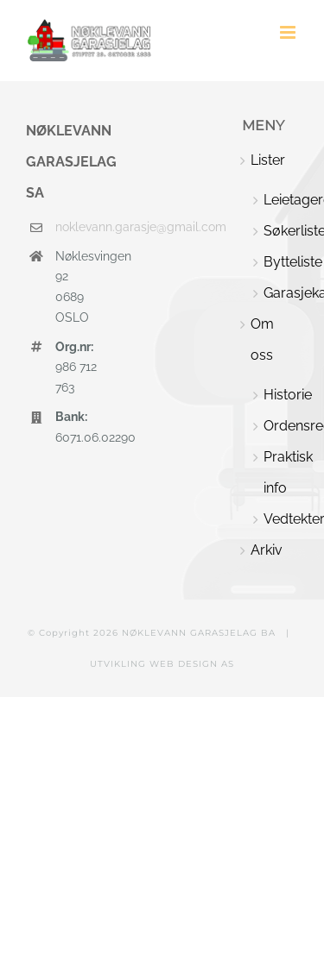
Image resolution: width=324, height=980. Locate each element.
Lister (268, 160)
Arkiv (267, 550)
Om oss (262, 339)
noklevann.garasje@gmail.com (77, 227)
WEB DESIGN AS (192, 664)
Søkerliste (281, 231)
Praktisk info (281, 472)
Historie (281, 395)
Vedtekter (281, 519)
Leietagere (281, 200)
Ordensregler (281, 426)
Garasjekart (281, 293)
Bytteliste (281, 262)
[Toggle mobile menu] (289, 32)
